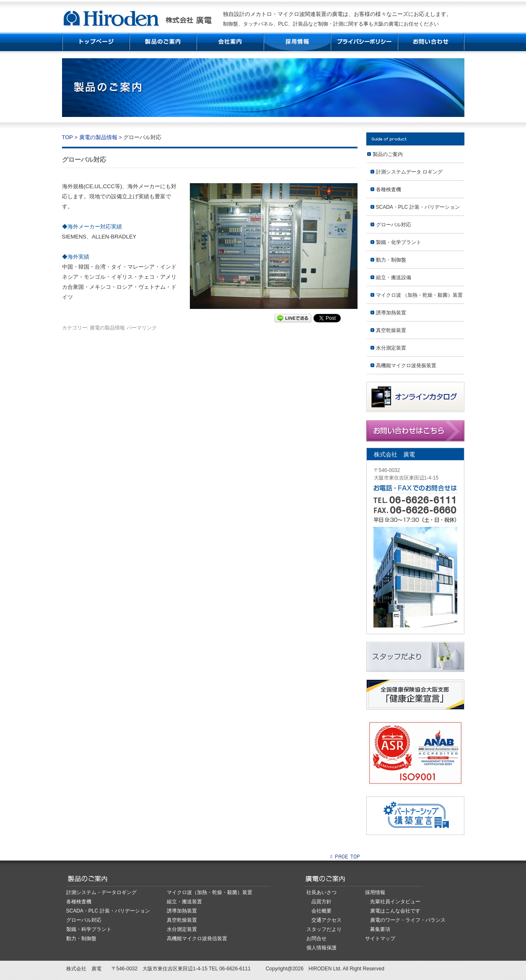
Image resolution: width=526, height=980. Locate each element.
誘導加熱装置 (391, 313)
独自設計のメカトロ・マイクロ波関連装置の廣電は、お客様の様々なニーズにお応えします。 (337, 14)
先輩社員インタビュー (395, 902)
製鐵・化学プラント (399, 242)
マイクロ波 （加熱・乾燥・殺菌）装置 (419, 295)
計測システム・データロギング (101, 892)
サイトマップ (380, 939)
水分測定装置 (391, 348)
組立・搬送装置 (184, 902)
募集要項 (380, 929)
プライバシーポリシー (364, 42)
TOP (96, 42)
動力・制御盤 (391, 260)
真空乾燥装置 (391, 330)
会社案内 (230, 42)
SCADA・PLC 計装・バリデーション (418, 207)
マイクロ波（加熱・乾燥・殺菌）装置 (210, 892)
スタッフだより (324, 929)
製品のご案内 (388, 154)
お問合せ (316, 939)
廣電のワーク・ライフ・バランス (408, 920)
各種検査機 (389, 189)
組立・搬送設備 (394, 277)
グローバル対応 (394, 225)
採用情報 (297, 42)
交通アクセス (326, 920)
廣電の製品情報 (98, 137)
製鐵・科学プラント (89, 929)
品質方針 (321, 902)
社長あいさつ (321, 892)
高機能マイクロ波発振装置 (406, 366)
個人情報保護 (321, 948)
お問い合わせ (431, 42)
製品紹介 (163, 42)
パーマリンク (142, 328)
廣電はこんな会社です (395, 911)
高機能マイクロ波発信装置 (197, 939)
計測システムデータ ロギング (409, 172)
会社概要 (321, 911)
